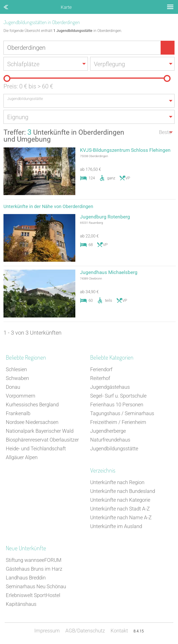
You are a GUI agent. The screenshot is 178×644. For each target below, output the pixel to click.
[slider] (7, 79)
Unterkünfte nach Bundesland (123, 492)
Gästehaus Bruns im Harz (34, 569)
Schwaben (17, 379)
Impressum (47, 631)
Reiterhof (100, 379)
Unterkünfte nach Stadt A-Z (120, 509)
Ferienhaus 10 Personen (117, 405)
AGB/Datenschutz (85, 631)
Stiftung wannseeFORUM (34, 561)
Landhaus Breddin (26, 578)
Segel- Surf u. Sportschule (118, 396)
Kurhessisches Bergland (32, 405)
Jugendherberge (108, 431)
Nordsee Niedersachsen (32, 423)
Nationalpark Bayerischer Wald (40, 431)
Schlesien (16, 370)
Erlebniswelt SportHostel (33, 596)
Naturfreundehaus (110, 440)
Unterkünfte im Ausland (116, 527)
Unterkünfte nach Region (117, 483)
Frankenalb (18, 414)
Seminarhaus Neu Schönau (36, 587)
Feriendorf (101, 370)
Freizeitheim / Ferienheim (118, 423)
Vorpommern (21, 396)
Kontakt (119, 631)
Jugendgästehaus (110, 387)
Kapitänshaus (21, 605)
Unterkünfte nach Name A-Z (121, 518)
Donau (13, 387)
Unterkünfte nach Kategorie (120, 500)
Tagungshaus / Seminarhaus (122, 414)
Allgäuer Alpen (22, 458)
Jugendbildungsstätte (114, 449)
